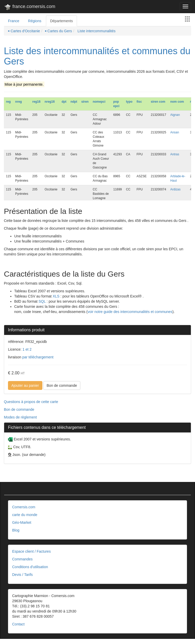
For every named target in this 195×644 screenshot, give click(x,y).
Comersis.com (24, 507)
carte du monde (25, 515)
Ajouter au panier (25, 385)
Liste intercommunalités (96, 31)
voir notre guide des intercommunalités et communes (130, 312)
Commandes (22, 559)
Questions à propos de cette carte (31, 402)
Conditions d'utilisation (30, 567)
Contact (18, 624)
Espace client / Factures (31, 551)
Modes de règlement (20, 417)
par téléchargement (37, 357)
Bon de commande (62, 385)
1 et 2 (27, 349)
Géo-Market (22, 522)
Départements (61, 21)
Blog (16, 530)
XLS (56, 296)
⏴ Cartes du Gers (58, 31)
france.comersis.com (30, 7)
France (14, 21)
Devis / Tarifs (22, 575)
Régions (35, 21)
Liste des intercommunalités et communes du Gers (97, 56)
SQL (42, 301)
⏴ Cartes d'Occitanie (24, 31)
